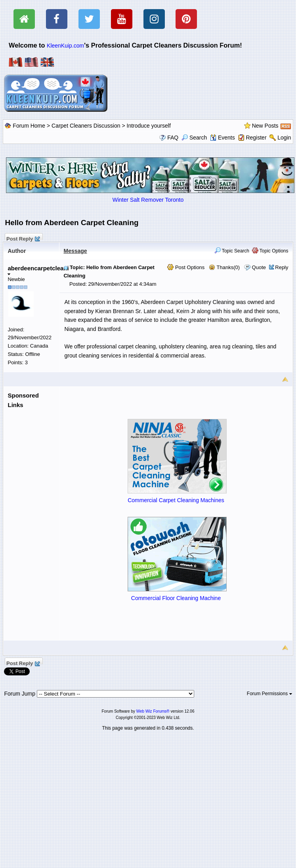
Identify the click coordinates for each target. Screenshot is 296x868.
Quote (259, 267)
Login (284, 138)
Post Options (186, 267)
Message (75, 251)
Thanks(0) (224, 267)
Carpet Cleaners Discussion (86, 126)
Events (222, 138)
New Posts (265, 126)
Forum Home (29, 126)
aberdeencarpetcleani (38, 270)
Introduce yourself (149, 126)
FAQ (173, 138)
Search (194, 138)
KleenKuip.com (65, 46)
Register (256, 138)
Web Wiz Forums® (153, 711)
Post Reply (23, 238)
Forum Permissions (269, 694)
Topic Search (232, 251)
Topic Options (270, 251)
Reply (282, 267)
